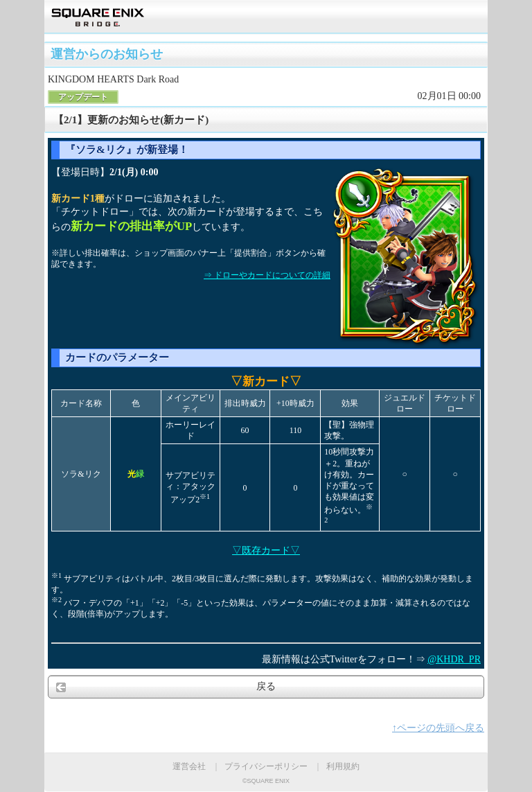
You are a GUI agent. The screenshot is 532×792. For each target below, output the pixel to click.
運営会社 (189, 766)
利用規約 (343, 766)
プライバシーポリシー (266, 766)
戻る (266, 686)
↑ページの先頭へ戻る (438, 728)
